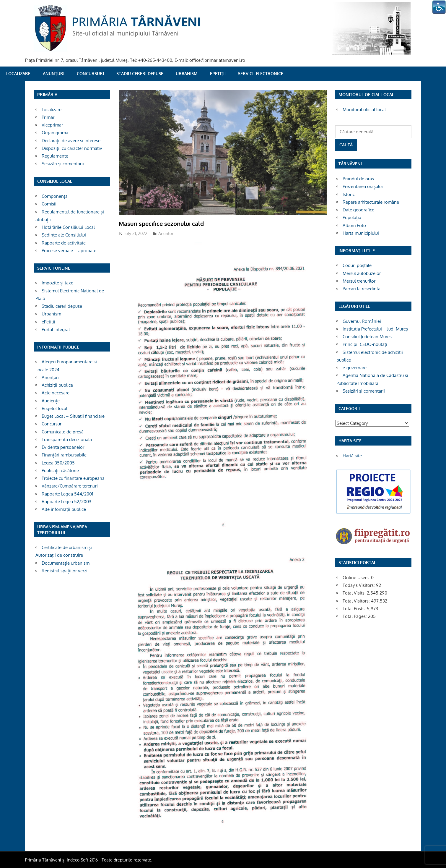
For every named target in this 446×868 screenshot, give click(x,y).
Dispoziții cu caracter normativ (72, 148)
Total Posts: (355, 609)
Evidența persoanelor (63, 447)
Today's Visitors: (359, 585)
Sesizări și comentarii (63, 164)
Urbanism (187, 73)
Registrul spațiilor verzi (65, 571)
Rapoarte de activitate (64, 243)
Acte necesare (56, 393)
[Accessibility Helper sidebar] (439, 7)
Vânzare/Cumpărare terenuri (70, 486)
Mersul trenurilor (359, 281)
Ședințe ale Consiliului (64, 235)
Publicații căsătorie (60, 471)
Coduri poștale (357, 265)
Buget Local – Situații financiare (73, 416)
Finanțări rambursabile (64, 455)
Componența (55, 196)
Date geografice (358, 210)
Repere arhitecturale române (371, 202)
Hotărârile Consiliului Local (68, 227)
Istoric (349, 194)
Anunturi (166, 233)
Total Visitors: (357, 601)
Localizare (18, 73)
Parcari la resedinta (362, 289)
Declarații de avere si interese (71, 141)
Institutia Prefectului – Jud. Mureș (375, 329)
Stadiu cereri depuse (140, 73)
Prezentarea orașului (363, 186)
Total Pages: (355, 616)
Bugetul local (54, 408)
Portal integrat (56, 329)
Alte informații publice (64, 509)
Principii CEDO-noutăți (365, 344)
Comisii (49, 204)
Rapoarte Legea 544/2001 (67, 494)
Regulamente (55, 156)
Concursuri (90, 73)
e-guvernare (355, 368)
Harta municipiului (361, 233)
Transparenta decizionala (67, 439)
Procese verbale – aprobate (69, 251)
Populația (352, 217)
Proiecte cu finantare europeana (73, 478)
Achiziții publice (57, 385)
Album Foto (354, 225)
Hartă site (352, 456)
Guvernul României (362, 321)
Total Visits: (355, 593)
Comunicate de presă (63, 432)
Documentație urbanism (66, 563)
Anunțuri (54, 73)
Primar (48, 117)
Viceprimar (52, 125)
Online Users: (357, 578)
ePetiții (218, 73)
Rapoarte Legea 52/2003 (66, 502)
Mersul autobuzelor (362, 273)
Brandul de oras (358, 179)
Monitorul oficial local (364, 110)
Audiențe (51, 401)
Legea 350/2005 (58, 463)
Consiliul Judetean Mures (367, 337)
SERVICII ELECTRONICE (261, 73)
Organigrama (55, 133)
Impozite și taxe (57, 283)
